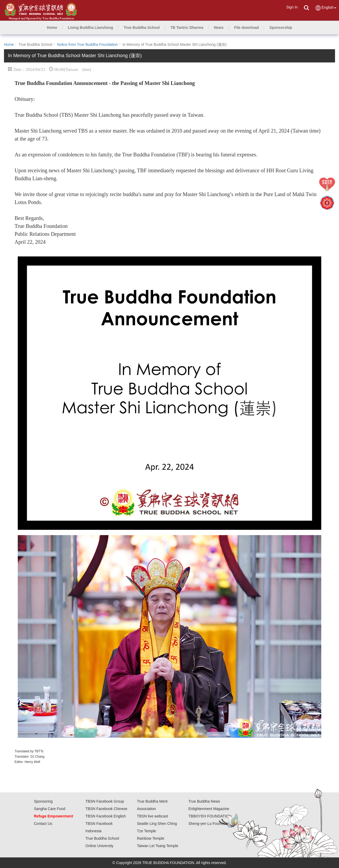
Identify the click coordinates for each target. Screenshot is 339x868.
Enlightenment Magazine (209, 809)
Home (9, 44)
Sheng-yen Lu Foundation (210, 824)
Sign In (292, 7)
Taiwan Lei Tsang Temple (158, 846)
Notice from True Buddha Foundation (87, 44)
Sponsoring (43, 801)
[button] (90, 28)
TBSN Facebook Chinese (106, 809)
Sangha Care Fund (50, 809)
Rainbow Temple (151, 838)
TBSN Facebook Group (105, 801)
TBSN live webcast (152, 816)
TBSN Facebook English (106, 816)
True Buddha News (204, 801)
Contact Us (43, 824)
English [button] (326, 8)
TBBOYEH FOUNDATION (210, 816)
